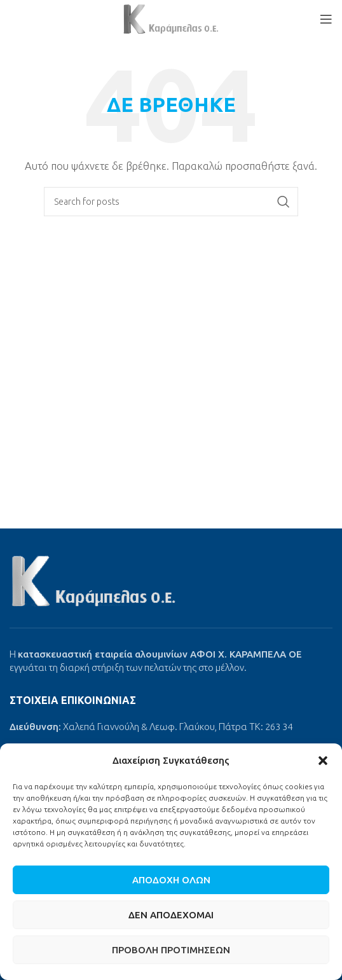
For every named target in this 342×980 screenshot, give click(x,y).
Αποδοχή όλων (171, 880)
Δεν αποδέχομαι (171, 915)
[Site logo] (171, 18)
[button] (323, 761)
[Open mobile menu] (326, 19)
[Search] (171, 202)
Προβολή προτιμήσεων (171, 950)
